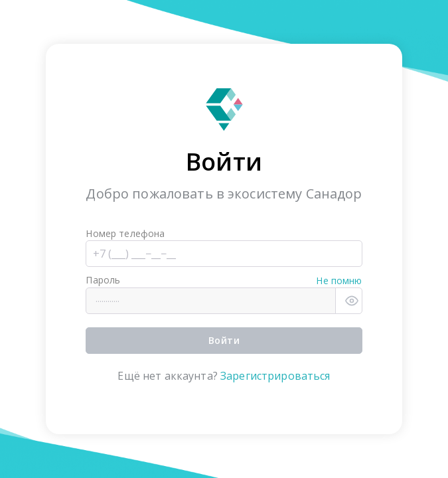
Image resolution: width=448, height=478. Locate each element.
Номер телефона (125, 233)
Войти (224, 340)
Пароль (103, 280)
